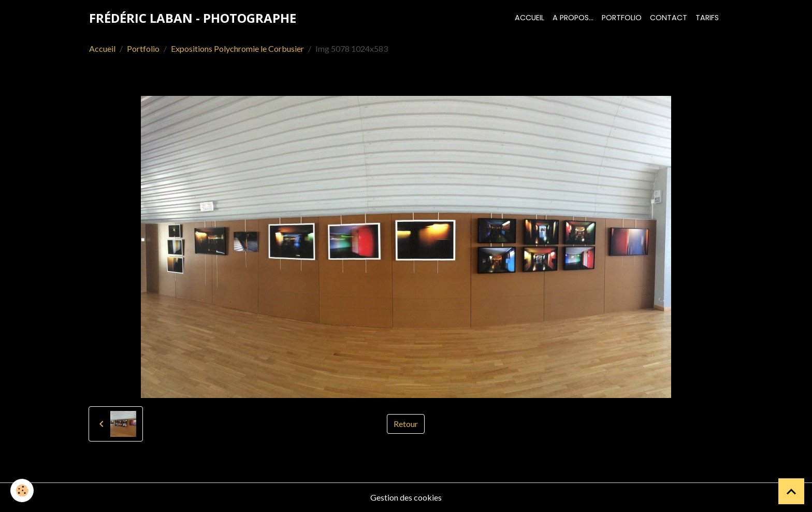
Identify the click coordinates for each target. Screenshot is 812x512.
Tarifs (707, 18)
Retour (406, 424)
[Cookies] (22, 490)
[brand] (193, 18)
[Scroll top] (791, 491)
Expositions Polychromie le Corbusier (237, 48)
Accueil (530, 18)
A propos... (573, 18)
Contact (669, 18)
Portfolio (622, 18)
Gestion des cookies (406, 497)
